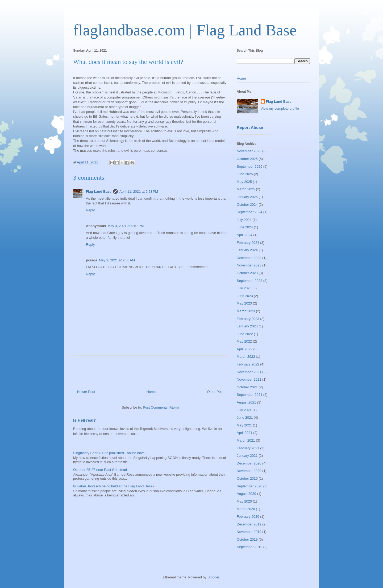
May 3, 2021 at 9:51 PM (126, 226)
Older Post (215, 392)
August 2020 (246, 494)
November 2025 (249, 151)
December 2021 (249, 372)
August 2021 (246, 402)
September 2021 (249, 395)
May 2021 (244, 425)
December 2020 (249, 463)
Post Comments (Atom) (161, 407)
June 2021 (245, 418)
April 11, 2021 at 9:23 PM (139, 192)
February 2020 (248, 517)
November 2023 (249, 265)
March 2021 (246, 440)
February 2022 (248, 364)
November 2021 (249, 379)
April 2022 (245, 349)
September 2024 (249, 212)
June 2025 (245, 174)
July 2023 (244, 288)
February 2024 (248, 243)
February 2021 (248, 448)
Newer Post (86, 392)
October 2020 (247, 478)
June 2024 (245, 227)
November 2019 (249, 532)
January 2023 (247, 326)
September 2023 (249, 281)
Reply (90, 210)
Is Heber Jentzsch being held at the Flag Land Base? (114, 486)
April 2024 (245, 235)
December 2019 (249, 524)
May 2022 (244, 341)
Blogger (213, 577)
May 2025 (244, 182)
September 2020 (249, 486)
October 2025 (247, 159)
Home (151, 392)
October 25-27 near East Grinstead (100, 470)
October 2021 (247, 387)
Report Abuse (250, 127)
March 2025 (246, 189)
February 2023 (248, 319)
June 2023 (245, 296)
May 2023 (244, 303)
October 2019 (247, 539)
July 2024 (244, 220)
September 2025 (249, 166)
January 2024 (247, 250)
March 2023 (246, 311)
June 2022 (245, 334)
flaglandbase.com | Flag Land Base (185, 30)
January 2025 (247, 197)
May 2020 (244, 501)
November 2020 (249, 471)
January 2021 (247, 456)
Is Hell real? (84, 420)
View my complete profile (280, 108)
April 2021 (245, 433)
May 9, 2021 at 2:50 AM (117, 260)
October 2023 (247, 273)
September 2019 (249, 547)
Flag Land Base (99, 192)
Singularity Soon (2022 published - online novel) (110, 453)
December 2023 (249, 258)
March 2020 (246, 509)
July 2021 (244, 410)
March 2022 (246, 357)
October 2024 (247, 205)
